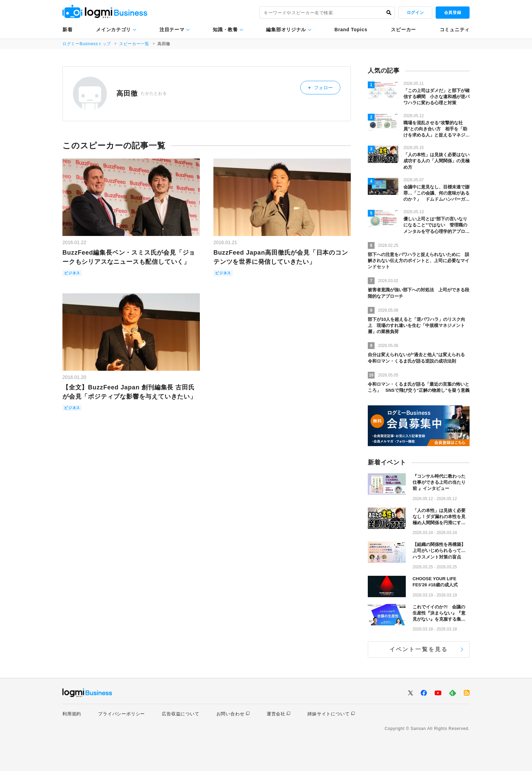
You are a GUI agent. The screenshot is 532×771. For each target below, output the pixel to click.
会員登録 (453, 13)
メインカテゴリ (113, 30)
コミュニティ (455, 30)
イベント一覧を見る (419, 649)
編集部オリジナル (286, 30)
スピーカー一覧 (135, 44)
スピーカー (403, 30)
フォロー (323, 87)
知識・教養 (225, 30)
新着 (67, 30)
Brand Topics (351, 30)
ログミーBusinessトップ (87, 44)
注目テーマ (172, 30)
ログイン (415, 13)
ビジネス (73, 273)
